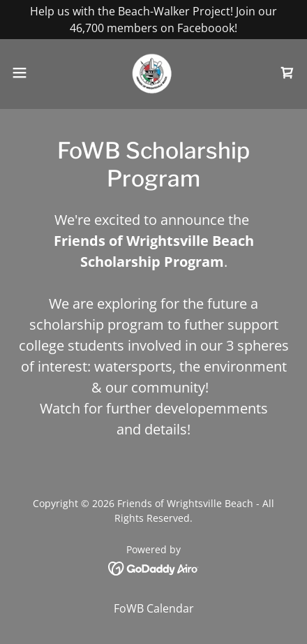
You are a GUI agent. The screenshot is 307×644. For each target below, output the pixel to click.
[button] (28, 73)
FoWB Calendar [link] (154, 608)
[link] (154, 73)
